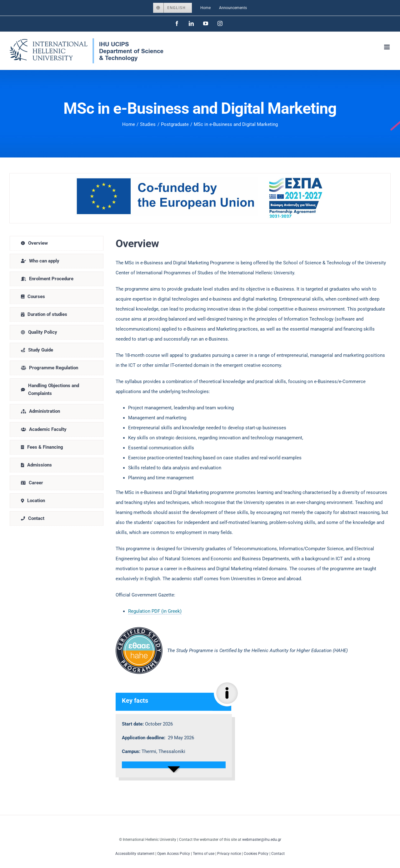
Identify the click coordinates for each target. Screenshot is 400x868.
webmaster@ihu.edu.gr (262, 840)
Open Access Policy (174, 854)
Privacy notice (229, 854)
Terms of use (204, 854)
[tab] (57, 243)
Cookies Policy (256, 854)
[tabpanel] (252, 510)
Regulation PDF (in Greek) (155, 611)
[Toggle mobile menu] (387, 47)
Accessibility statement (135, 854)
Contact (278, 854)
